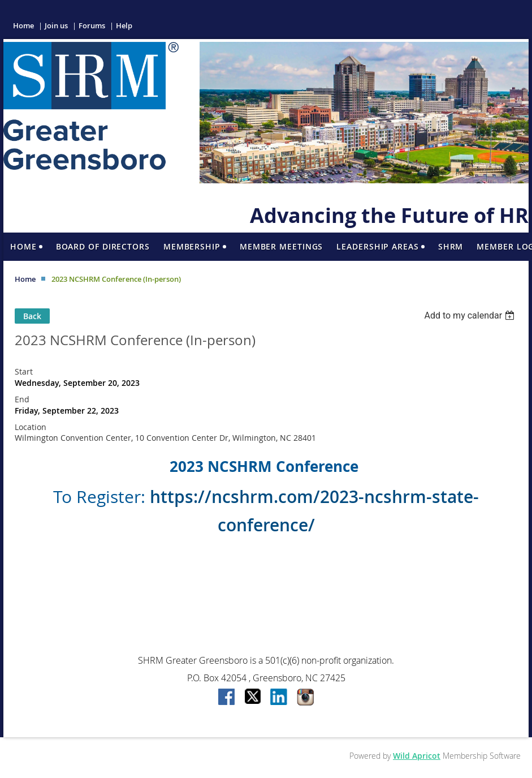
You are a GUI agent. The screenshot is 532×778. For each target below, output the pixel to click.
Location (31, 427)
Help (124, 25)
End (22, 399)
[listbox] (471, 315)
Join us (56, 25)
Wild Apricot (417, 756)
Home (23, 25)
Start (24, 371)
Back (32, 316)
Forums (92, 25)
